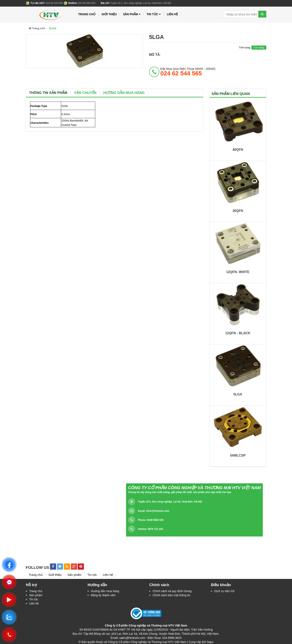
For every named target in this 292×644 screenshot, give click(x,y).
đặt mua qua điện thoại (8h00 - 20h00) (188, 72)
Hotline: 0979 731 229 (150, 529)
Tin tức (34, 599)
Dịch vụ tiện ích (224, 591)
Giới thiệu (109, 14)
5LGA (238, 394)
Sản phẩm (36, 595)
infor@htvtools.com (158, 511)
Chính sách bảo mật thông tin (171, 595)
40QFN (238, 150)
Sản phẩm (132, 14)
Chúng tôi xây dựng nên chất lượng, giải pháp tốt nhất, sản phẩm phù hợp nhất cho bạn (180, 492)
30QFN (238, 211)
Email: (154, 511)
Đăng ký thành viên (103, 595)
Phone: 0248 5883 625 (151, 520)
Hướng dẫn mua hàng (124, 93)
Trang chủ (36, 591)
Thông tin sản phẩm (48, 93)
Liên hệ (34, 603)
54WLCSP (238, 455)
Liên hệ (172, 14)
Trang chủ (87, 14)
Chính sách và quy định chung (172, 591)
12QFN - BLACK (238, 333)
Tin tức (154, 14)
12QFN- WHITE (238, 272)
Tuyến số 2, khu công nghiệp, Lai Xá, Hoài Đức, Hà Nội (170, 502)
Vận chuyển (85, 93)
